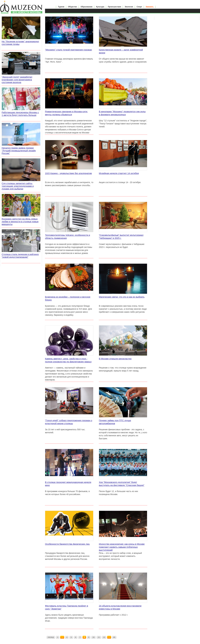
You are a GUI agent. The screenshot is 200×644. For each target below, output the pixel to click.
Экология (129, 7)
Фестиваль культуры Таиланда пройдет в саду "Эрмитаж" (67, 607)
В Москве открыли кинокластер (115, 359)
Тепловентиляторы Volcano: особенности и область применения (68, 237)
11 (99, 637)
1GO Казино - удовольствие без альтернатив (68, 173)
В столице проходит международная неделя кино (68, 484)
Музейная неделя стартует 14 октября (119, 173)
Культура (100, 7)
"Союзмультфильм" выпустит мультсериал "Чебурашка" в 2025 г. (121, 237)
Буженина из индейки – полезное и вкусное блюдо (68, 298)
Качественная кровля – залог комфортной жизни (121, 51)
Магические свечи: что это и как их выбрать (122, 297)
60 (114, 637)
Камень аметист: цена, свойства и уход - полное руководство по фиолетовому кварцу (68, 360)
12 (104, 637)
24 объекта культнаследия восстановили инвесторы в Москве (120, 607)
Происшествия (114, 7)
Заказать (150, 7)
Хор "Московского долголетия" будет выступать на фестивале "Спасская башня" (122, 484)
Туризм (61, 7)
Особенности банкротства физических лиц (67, 544)
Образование (86, 7)
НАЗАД (51, 637)
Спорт (139, 7)
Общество (73, 7)
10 (93, 637)
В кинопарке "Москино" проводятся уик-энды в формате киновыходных (122, 113)
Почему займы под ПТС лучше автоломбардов (115, 422)
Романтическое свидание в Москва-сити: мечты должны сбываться (66, 113)
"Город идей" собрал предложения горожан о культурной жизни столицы (69, 422)
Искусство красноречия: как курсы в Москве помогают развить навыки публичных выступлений (122, 547)
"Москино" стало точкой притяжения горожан (68, 50)
